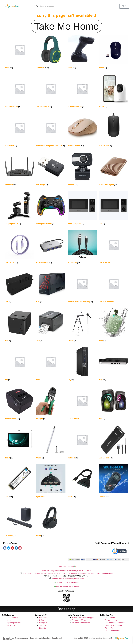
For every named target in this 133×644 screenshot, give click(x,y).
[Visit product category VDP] (114, 208)
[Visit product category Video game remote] (51, 208)
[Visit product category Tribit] (114, 325)
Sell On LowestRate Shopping (83, 618)
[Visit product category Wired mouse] (114, 130)
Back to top (66, 609)
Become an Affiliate (79, 620)
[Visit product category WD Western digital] (114, 169)
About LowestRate (13, 618)
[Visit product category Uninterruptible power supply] (82, 286)
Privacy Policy (110, 628)
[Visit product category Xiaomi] (114, 91)
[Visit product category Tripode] (82, 325)
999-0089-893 (96, 573)
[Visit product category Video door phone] (82, 208)
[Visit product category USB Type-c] (20, 247)
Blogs (9, 620)
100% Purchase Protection (115, 623)
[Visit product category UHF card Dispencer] (114, 286)
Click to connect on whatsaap (67, 583)
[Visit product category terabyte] (51, 403)
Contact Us (11, 625)
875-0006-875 (73, 573)
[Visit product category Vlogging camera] (20, 208)
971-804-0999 (107, 573)
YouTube (43, 625)
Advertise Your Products (81, 623)
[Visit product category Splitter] (82, 481)
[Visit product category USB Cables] (82, 247)
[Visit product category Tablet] (20, 442)
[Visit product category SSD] (20, 481)
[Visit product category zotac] (20, 52)
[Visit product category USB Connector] (51, 247)
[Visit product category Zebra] (82, 52)
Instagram (43, 623)
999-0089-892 (85, 573)
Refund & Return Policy (113, 625)
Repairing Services (14, 623)
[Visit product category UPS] (20, 286)
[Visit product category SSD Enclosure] (114, 442)
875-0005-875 (62, 573)
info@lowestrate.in (76, 578)
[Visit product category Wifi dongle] (51, 169)
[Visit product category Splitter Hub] (51, 481)
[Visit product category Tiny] (82, 364)
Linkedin (42, 628)
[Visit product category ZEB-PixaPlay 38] (51, 91)
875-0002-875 (28, 573)
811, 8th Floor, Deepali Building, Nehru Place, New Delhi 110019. (67, 571)
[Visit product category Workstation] (20, 130)
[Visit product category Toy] (20, 364)
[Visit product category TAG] (114, 403)
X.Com (42, 620)
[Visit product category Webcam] (82, 169)
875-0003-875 (39, 573)
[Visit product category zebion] (114, 52)
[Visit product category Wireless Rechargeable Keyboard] (51, 130)
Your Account (110, 618)
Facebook (43, 618)
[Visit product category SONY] (51, 520)
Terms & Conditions (112, 631)
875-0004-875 (51, 573)
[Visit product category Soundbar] (20, 520)
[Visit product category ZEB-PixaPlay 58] (20, 91)
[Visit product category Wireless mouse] (82, 130)
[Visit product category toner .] (51, 364)
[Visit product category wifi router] (20, 169)
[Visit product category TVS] (20, 325)
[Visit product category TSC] (51, 325)
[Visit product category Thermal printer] (20, 403)
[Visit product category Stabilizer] (82, 442)
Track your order (111, 620)
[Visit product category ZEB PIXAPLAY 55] (82, 91)
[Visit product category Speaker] (114, 481)
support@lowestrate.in (60, 578)
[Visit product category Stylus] (51, 442)
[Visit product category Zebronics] (51, 52)
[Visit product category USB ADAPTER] (114, 247)
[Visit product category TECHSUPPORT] (82, 403)
